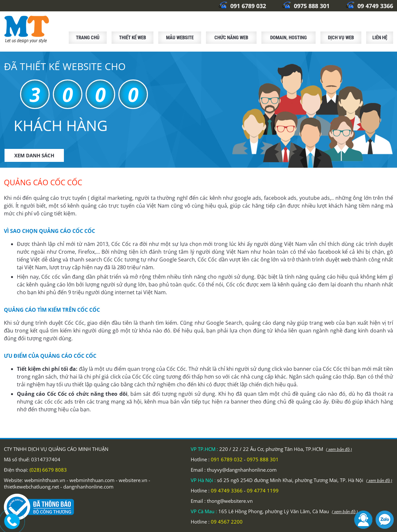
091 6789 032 (242, 6)
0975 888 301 (306, 6)
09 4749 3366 (369, 6)
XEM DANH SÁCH (34, 155)
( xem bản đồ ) (339, 449)
